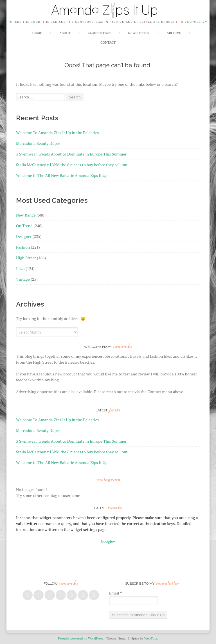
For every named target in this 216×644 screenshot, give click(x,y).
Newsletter (139, 33)
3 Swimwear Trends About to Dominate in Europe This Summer (71, 154)
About (65, 33)
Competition (99, 33)
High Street (26, 258)
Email (115, 593)
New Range (26, 215)
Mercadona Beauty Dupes (38, 143)
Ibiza (20, 268)
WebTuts (151, 638)
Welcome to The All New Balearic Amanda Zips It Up (62, 175)
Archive (174, 33)
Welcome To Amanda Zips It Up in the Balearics (57, 133)
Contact (108, 42)
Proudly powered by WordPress (81, 638)
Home (37, 33)
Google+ (108, 541)
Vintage (23, 279)
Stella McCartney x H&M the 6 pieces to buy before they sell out (72, 165)
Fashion (23, 247)
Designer (24, 236)
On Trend (24, 226)
